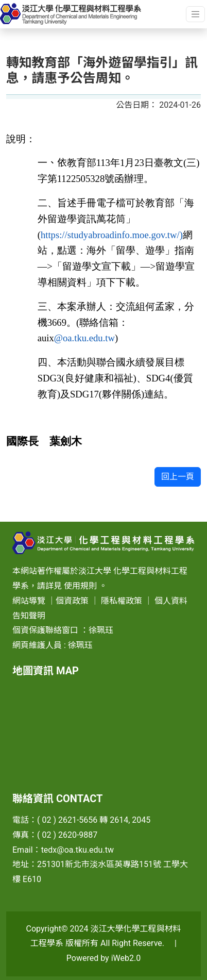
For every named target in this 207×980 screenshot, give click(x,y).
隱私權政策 (122, 601)
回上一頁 (178, 477)
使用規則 (80, 586)
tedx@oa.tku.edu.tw (77, 850)
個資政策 (72, 601)
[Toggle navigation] (195, 14)
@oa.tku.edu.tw (84, 338)
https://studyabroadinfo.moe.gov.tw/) (112, 235)
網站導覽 (29, 601)
